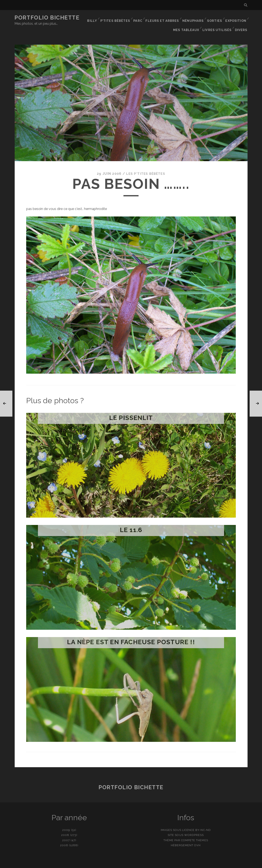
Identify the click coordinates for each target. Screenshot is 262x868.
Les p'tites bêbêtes (146, 165)
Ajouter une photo (152, 863)
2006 (64, 836)
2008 (65, 826)
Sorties (214, 18)
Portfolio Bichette (47, 18)
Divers (242, 23)
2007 (66, 831)
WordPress (194, 826)
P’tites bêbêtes (117, 18)
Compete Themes (195, 831)
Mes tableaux (189, 23)
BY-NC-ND (203, 821)
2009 (66, 821)
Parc (139, 18)
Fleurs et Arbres (163, 18)
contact (123, 863)
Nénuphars (193, 18)
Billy (94, 18)
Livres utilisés (218, 23)
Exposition (236, 18)
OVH (197, 836)
